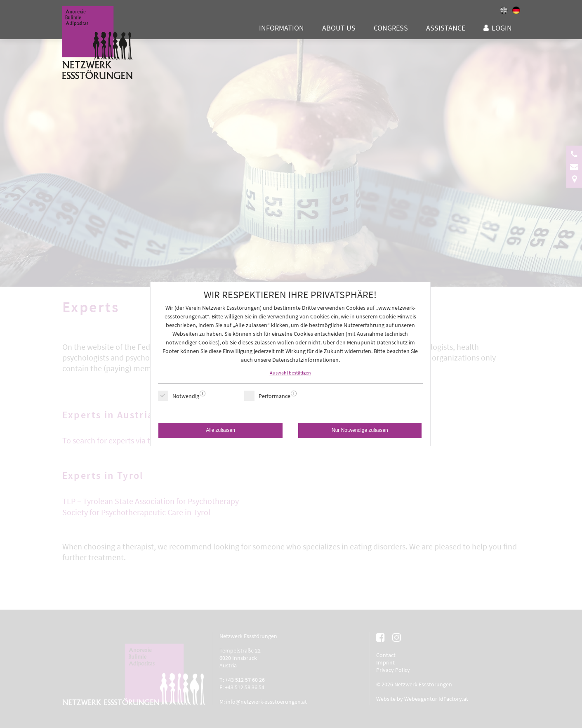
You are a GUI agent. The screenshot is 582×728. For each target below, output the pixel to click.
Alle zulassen (220, 430)
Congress (391, 28)
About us (339, 28)
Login (502, 28)
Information (282, 28)
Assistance (446, 28)
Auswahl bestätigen (290, 373)
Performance (275, 396)
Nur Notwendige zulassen (360, 430)
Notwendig (186, 396)
